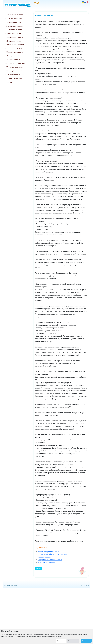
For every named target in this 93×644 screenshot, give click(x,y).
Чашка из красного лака (48, 551)
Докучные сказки (14, 41)
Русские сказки (13, 60)
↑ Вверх (39, 568)
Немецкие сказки (14, 56)
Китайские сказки (14, 48)
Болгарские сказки (14, 26)
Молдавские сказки (15, 52)
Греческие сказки (14, 33)
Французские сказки (15, 71)
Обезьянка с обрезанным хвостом (52, 554)
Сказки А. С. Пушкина (16, 63)
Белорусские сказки (15, 22)
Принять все (86, 641)
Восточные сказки (14, 30)
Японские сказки (15, 78)
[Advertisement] (46, 616)
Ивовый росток (44, 557)
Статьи (9, 82)
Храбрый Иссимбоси (46, 562)
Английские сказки (15, 15)
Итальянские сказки (15, 45)
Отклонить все (73, 641)
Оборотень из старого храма (50, 560)
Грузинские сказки (15, 37)
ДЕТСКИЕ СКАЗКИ (85, 585)
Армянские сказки (14, 18)
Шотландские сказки (15, 74)
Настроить (61, 641)
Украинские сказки (15, 67)
